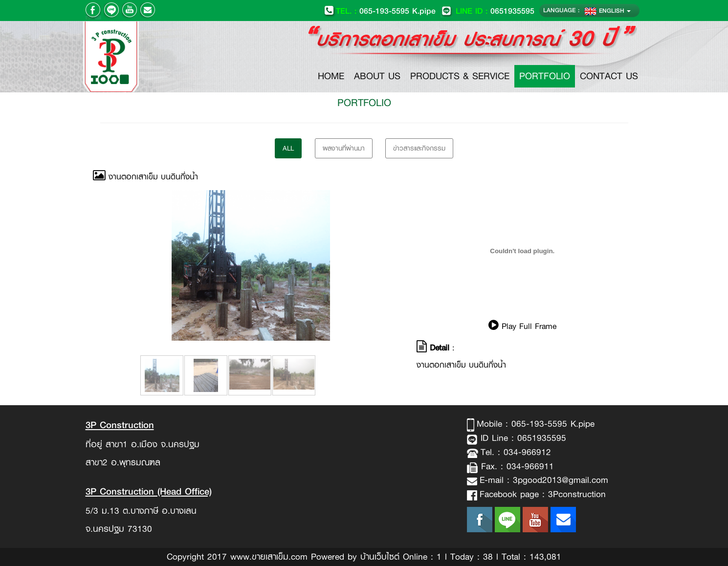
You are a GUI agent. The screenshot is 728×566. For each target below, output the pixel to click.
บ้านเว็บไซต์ (380, 557)
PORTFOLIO (545, 76)
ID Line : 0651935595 (522, 438)
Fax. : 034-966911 (516, 466)
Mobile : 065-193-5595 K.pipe (536, 424)
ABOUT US (377, 76)
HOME (333, 76)
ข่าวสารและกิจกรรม (419, 148)
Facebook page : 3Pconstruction (543, 494)
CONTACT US (609, 76)
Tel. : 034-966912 (516, 452)
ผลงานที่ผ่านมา (344, 148)
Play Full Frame (522, 326)
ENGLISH (607, 11)
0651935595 (487, 11)
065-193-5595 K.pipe (380, 11)
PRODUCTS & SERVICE (460, 76)
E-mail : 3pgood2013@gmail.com (544, 480)
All (288, 148)
